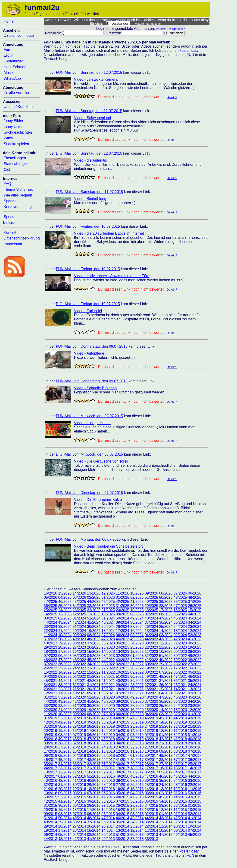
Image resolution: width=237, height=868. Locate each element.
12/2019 (166, 731)
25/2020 (166, 706)
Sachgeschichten (18, 132)
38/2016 (123, 781)
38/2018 (65, 743)
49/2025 (180, 597)
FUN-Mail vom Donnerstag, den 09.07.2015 (92, 346)
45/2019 (166, 718)
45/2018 (123, 739)
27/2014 (79, 826)
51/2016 (94, 776)
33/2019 (180, 722)
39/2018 (50, 743)
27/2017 (166, 764)
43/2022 (123, 660)
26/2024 (151, 627)
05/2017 (166, 772)
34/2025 (79, 606)
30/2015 (65, 805)
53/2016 (195, 793)
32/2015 (195, 801)
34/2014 (137, 822)
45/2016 (180, 776)
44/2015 (180, 797)
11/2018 (137, 751)
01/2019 (50, 718)
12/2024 (195, 631)
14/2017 (195, 768)
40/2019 (79, 722)
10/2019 (195, 731)
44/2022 (108, 660)
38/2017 (166, 760)
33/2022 (108, 664)
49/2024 (137, 618)
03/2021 (180, 693)
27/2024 (137, 627)
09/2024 (79, 635)
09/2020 (79, 714)
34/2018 (123, 743)
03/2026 (79, 597)
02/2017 (50, 776)
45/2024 (195, 618)
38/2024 (137, 622)
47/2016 (151, 776)
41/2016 (79, 781)
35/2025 (65, 606)
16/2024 (137, 631)
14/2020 (166, 710)
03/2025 (50, 618)
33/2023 (151, 643)
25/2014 (108, 826)
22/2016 (195, 785)
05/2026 (50, 597)
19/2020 (94, 710)
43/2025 (108, 602)
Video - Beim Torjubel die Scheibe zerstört (108, 546)
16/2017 (166, 768)
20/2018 (166, 747)
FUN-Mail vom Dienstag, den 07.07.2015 (89, 493)
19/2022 (151, 668)
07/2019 (79, 735)
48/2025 (195, 597)
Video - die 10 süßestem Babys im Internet (109, 233)
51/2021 (123, 676)
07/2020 (108, 714)
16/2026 (50, 593)
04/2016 (137, 793)
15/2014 (94, 830)
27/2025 (180, 606)
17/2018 (50, 751)
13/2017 (50, 772)
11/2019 (180, 731)
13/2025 (65, 614)
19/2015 (65, 810)
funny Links (13, 127)
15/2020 (151, 710)
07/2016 (94, 793)
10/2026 (137, 593)
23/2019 (166, 726)
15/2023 (94, 652)
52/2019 (65, 718)
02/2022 (79, 676)
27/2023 (79, 647)
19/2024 (94, 631)
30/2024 (94, 627)
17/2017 (151, 768)
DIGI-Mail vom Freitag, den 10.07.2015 (88, 304)
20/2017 (108, 768)
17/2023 (65, 652)
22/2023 (151, 647)
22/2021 (65, 689)
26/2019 (123, 726)
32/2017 (94, 764)
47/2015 (137, 797)
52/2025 (137, 597)
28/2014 (65, 826)
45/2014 (137, 818)
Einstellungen (15, 158)
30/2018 (180, 743)
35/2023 (123, 643)
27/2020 (137, 706)
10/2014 (166, 830)
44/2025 (94, 602)
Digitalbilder (13, 61)
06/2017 (151, 772)
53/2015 (50, 797)
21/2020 (65, 710)
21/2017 (94, 768)
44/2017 (79, 760)
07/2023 (50, 656)
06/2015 (94, 814)
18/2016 (94, 789)
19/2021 (108, 689)
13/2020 (180, 710)
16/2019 (108, 731)
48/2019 (123, 718)
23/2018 (123, 747)
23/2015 (166, 805)
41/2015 (65, 801)
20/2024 (79, 631)
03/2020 (166, 714)
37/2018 (79, 743)
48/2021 (166, 676)
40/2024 (108, 622)
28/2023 (65, 647)
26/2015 (123, 805)
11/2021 (65, 693)
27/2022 (195, 664)
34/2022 (94, 664)
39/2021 (137, 681)
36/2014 (108, 822)
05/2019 (108, 735)
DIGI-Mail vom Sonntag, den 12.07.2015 (89, 153)
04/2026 (65, 597)
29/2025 (151, 606)
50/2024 (123, 618)
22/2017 (79, 768)
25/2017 (195, 764)
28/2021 (137, 685)
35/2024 (180, 622)
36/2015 (137, 801)
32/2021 (79, 685)
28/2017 (151, 764)
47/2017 (195, 756)
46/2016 (166, 776)
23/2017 (65, 768)
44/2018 (137, 739)
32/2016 (50, 785)
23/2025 (79, 610)
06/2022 (180, 672)
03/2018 (94, 756)
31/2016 (65, 785)
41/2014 (195, 818)
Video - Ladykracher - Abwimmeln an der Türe (112, 276)
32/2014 (166, 822)
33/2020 (50, 706)
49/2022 (195, 656)
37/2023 (94, 643)
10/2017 (94, 772)
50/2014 (65, 818)
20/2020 (79, 710)
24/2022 (79, 668)
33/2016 (195, 781)
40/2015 (79, 801)
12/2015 (166, 810)
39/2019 (94, 722)
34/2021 (50, 685)
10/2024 (65, 635)
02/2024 (180, 635)
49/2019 (108, 718)
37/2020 (151, 701)
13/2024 (180, 631)
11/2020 (50, 714)
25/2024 (166, 627)
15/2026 (65, 593)
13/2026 (94, 593)
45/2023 (137, 639)
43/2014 (166, 818)
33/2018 (137, 743)
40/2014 (50, 822)
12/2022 (94, 672)
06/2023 (65, 656)
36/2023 (108, 643)
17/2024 (123, 631)
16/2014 (79, 830)
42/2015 (50, 801)
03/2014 (94, 835)
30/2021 (108, 685)
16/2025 (180, 610)
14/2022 (65, 672)
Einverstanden (118, 23)
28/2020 (123, 706)
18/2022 (166, 668)
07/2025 (151, 614)
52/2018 (180, 735)
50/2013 (137, 835)
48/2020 (151, 697)
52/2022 (151, 656)
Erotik (8, 55)
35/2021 (195, 681)
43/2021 (79, 681)
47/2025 (50, 602)
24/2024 (180, 627)
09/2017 (108, 772)
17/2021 (137, 689)
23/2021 (50, 689)
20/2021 (94, 689)
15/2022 (50, 672)
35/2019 (151, 722)
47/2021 (180, 676)
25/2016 (151, 785)
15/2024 (151, 631)
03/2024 (166, 635)
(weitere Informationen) (149, 24)
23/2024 (195, 627)
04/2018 (79, 756)
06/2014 (50, 835)
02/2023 (123, 656)
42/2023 (180, 639)
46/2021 (195, 676)
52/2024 (94, 618)
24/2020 (180, 706)
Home (9, 21)
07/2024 (108, 635)
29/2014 (50, 826)
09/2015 (50, 814)
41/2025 (137, 602)
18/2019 (79, 731)
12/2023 (137, 652)
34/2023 (137, 643)
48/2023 (94, 639)
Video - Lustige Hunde (92, 423)
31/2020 (79, 706)
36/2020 (166, 701)
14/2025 (50, 614)
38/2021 (151, 681)
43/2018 (151, 739)
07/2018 (195, 751)
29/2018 (195, 743)
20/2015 (50, 810)
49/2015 (108, 797)
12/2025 (79, 614)
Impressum (13, 244)
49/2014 (79, 818)
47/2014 (108, 818)
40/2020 (108, 701)
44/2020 (50, 701)
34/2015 (166, 801)
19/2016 (79, 789)
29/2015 (79, 805)
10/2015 (195, 810)
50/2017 (151, 756)
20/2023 (180, 647)
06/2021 (137, 693)
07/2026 (180, 593)
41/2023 (195, 639)
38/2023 (79, 643)
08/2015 (65, 814)
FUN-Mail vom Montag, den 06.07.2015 (88, 539)
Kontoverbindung (18, 207)
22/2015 (180, 805)
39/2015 (94, 801)
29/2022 (166, 664)
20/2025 (123, 610)
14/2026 (79, 593)
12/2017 (65, 772)
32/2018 (151, 743)
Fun (7, 50)
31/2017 (108, 764)
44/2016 (195, 776)
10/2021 (79, 693)
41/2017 (123, 760)
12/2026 (108, 593)
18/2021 (123, 689)
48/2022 (50, 660)
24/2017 (50, 768)
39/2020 (123, 701)
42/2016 (65, 781)
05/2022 (195, 672)
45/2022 (94, 660)
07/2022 (166, 672)
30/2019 (65, 726)
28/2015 (94, 805)
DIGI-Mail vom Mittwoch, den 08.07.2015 (89, 454)
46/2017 (50, 760)
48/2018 (79, 739)
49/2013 (151, 835)
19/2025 (137, 610)
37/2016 (137, 781)
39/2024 (123, 622)
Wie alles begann (18, 195)
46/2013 (180, 835)
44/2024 (50, 622)
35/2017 (50, 764)
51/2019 (79, 718)
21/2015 (195, 805)
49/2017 (166, 756)
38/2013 (123, 839)
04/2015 (123, 814)
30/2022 (151, 664)
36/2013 (151, 839)
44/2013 (50, 839)
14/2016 (151, 789)
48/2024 (151, 618)
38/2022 (195, 660)
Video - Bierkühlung (90, 199)
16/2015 (108, 810)
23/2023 (137, 647)
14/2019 (137, 731)
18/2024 (108, 631)
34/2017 (65, 764)
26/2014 (94, 826)
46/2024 (180, 618)
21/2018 (151, 747)
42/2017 (108, 760)
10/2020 (65, 714)
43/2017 (94, 760)
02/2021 (195, 693)
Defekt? (172, 97)
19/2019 (65, 731)
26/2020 (151, 706)
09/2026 (151, 593)
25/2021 (180, 685)
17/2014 (65, 830)
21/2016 (50, 789)
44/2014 (151, 818)
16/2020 (137, 710)
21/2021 (79, 689)
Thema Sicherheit (18, 189)
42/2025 (123, 602)
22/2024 (50, 631)
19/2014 (195, 826)
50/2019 (94, 718)
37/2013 (137, 839)
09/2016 (65, 793)
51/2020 (108, 697)
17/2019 (94, 731)
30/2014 (195, 822)
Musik (9, 73)
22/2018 (137, 747)
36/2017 (195, 760)
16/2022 (195, 668)
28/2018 (50, 747)
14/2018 (94, 751)
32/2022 (123, 664)
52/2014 (195, 814)
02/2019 (151, 735)
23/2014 (137, 826)
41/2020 (94, 701)
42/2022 (137, 660)
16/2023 (79, 652)
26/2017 (180, 764)
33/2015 (180, 801)
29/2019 (79, 726)
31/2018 (166, 743)
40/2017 (137, 760)
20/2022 (137, 668)
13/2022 (79, 672)
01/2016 (180, 793)
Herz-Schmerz (16, 67)
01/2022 (94, 676)
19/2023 (195, 647)
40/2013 (108, 839)
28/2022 (180, 664)
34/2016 (180, 781)
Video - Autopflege (89, 353)
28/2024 (123, 627)
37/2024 (151, 622)
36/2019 (137, 722)
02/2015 (151, 814)
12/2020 (195, 710)
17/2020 (123, 710)
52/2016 (79, 776)
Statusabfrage (15, 164)
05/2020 (137, 714)
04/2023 (94, 656)
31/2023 (180, 643)
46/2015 (151, 797)
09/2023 (180, 652)
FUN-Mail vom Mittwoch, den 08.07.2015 (89, 416)
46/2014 (123, 818)
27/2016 (123, 785)
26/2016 (137, 785)
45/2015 (166, 797)
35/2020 (180, 701)
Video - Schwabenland (93, 118)
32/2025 (108, 606)
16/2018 (65, 751)
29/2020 (108, 706)
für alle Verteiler (17, 93)
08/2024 (94, 635)
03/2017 (195, 772)
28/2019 (94, 726)
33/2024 (50, 627)
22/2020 (50, 710)
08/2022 (151, 672)
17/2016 (108, 789)
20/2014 (180, 826)
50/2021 (137, 676)
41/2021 (108, 681)
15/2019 (123, 731)
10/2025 (108, 614)
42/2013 (79, 839)
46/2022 (79, 660)
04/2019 (123, 735)
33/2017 (79, 764)
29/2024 (108, 627)
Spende (10, 201)
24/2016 (166, 785)
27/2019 (108, 726)
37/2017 (180, 760)
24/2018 (108, 747)
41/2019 (65, 722)
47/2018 (94, 739)
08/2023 (195, 652)
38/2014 (79, 822)
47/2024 (166, 618)
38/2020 (137, 701)
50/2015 (94, 797)
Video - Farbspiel (88, 311)
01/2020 (195, 714)
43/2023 (166, 639)
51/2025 (151, 597)
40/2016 (94, 781)
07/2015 (79, 814)
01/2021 (50, 697)
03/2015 (137, 814)
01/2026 (108, 597)
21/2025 (108, 610)
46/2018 (108, 739)
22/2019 (180, 726)
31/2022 (137, 664)
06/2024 (123, 635)
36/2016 (151, 781)
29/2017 (137, 764)
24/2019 (151, 726)
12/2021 (50, 693)
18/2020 (108, 710)
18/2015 (79, 810)
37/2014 (94, 822)
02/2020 (180, 714)
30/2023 (195, 643)
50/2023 (65, 639)
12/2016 (180, 789)
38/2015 (108, 801)
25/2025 (50, 610)
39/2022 (180, 660)
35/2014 (123, 822)
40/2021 (123, 681)
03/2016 (151, 793)
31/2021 (94, 685)
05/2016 (123, 793)
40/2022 (166, 660)
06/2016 (108, 793)
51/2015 (79, 797)
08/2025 (137, 614)
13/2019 (151, 731)
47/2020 (166, 697)
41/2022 (151, 660)
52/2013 (108, 835)
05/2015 (108, 814)
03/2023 (108, 656)
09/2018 (166, 751)
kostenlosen (189, 51)
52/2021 (108, 676)
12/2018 (123, 751)
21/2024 (65, 631)
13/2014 (123, 830)
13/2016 (166, 789)
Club (8, 170)
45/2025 (79, 602)
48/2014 (94, 818)
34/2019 (166, 722)
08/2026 (166, 593)
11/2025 (94, 614)
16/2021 (151, 689)
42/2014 (180, 818)
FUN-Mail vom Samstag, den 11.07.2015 (89, 192)
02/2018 (108, 756)
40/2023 (50, 643)
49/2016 (123, 776)
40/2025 (151, 602)
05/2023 (79, 656)
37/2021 (166, 681)
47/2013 (166, 835)
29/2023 (50, 647)
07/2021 (123, 693)
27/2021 (151, 685)
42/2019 (50, 722)
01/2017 (65, 776)
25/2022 (65, 668)
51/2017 (137, 756)
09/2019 (50, 735)
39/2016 (108, 781)
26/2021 (166, 685)
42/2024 (79, 622)
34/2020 (195, 701)
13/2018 (108, 751)
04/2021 (166, 693)
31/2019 (50, 726)
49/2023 (79, 639)
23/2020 (195, 706)
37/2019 (123, 722)
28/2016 (108, 785)
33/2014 (151, 822)
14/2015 (137, 810)
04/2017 (180, 772)
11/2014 (151, 830)
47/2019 (137, 718)
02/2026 (94, 597)
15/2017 (180, 768)
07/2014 (195, 830)
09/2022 (137, 672)
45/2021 (50, 681)
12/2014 (137, 830)
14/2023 (108, 652)
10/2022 (123, 672)
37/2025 (195, 602)
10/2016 (50, 793)
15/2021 (166, 689)
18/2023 (50, 652)
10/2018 (151, 751)
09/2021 (94, 693)
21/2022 (123, 668)
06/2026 (195, 593)
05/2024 (137, 635)
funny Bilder (14, 121)
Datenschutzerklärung (22, 238)
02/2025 (65, 618)
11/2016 (195, 789)
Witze (8, 138)
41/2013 (94, 839)
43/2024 (65, 622)
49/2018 (65, 739)
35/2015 (151, 801)
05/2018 (65, 756)
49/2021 (151, 676)
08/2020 (94, 714)
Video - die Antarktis (90, 160)
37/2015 (123, 801)
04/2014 (79, 835)
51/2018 (195, 735)
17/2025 (166, 610)
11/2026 (123, 593)
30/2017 (123, 764)
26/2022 (50, 668)
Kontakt (10, 232)
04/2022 (50, 676)
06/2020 (123, 714)
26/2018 (79, 747)
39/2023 (65, 643)
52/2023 (195, 635)
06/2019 (94, 735)
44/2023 (151, 639)
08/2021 (108, 693)
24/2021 (195, 685)
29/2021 (123, 685)
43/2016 (50, 781)
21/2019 (195, 726)
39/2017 (151, 760)
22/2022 (108, 668)
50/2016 (108, 776)
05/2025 (180, 614)
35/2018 (108, 743)
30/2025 (137, 606)
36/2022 (65, 664)
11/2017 (79, 772)
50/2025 (166, 597)
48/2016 (137, 776)
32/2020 (65, 706)
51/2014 (50, 818)
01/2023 (137, 656)
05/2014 (65, 835)
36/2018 (94, 743)
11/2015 (180, 810)
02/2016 (166, 793)
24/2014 (123, 826)
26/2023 (94, 647)
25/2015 (137, 805)
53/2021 (65, 697)
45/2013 (195, 835)
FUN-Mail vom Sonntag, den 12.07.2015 (89, 72)
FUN (190, 55)
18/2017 (137, 768)
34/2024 (195, 622)
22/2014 (151, 826)
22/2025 (94, 610)
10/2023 (166, 652)
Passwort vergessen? (170, 29)
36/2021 (180, 681)
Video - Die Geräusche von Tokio (101, 461)
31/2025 (123, 606)
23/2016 (180, 785)
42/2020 (79, 701)
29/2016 (94, 785)
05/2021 (151, 693)
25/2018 (94, 747)
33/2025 (94, 606)
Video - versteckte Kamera (96, 79)
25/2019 (137, 726)
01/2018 (166, 735)
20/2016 (65, 789)
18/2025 (151, 610)
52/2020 (94, 697)
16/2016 (123, 789)
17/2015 (94, 810)
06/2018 (50, 756)
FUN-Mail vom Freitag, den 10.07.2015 (88, 226)
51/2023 (50, 639)
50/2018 (50, 739)
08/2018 (180, 751)
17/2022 (180, 668)
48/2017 (180, 756)
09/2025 (123, 614)
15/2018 (79, 751)
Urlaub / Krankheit (19, 107)
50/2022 (180, 656)
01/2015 (166, 814)
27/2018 (65, 747)
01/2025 (123, 597)
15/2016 (137, 789)
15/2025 (195, 610)
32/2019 (195, 722)
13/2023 (123, 652)
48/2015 (123, 797)
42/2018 (166, 739)
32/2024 (65, 627)
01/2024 (79, 618)
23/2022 (94, 668)
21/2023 (166, 647)
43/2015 (195, 797)
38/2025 (180, 602)
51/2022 (166, 656)
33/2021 (65, 685)
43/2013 (65, 839)
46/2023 (123, 639)
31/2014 (180, 822)
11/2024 (50, 635)
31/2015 (50, 805)
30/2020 (94, 706)
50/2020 (123, 697)
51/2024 (108, 618)
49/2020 (137, 697)
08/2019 (65, 735)
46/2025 (65, 602)
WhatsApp (12, 78)
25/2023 (108, 647)
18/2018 (195, 747)
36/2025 (50, 606)
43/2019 (195, 718)
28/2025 (166, 606)
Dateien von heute (19, 35)
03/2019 (137, 735)
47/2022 (65, 660)
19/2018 (180, 747)
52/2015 (65, 797)
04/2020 (151, 714)
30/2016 (79, 785)
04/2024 (151, 635)
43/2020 (65, 701)
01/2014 (180, 814)
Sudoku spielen (16, 144)
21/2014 (166, 826)
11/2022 (108, 672)
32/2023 (166, 643)
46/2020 (180, 697)
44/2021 (65, 681)
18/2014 (50, 830)
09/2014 (180, 830)
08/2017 (123, 772)
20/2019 (50, 731)
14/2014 (108, 830)
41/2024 (94, 622)
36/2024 (166, 622)
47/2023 (108, 639)
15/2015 (123, 810)
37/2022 (50, 664)
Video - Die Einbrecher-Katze (98, 500)
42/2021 (94, 681)
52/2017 (123, 756)
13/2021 (195, 689)
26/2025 (195, 606)
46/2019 (151, 718)
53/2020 (79, 697)
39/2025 (166, 602)
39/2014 (65, 822)
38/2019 (108, 722)
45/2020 (195, 697)
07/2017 (137, 772)
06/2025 (166, 614)
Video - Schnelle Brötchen (95, 388)
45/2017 (65, 760)
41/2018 (180, 739)
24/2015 (151, 805)
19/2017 (123, 768)
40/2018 (195, 739)
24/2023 (123, 647)
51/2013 (123, 835)
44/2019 (180, 718)
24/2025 (65, 610)
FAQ (7, 184)
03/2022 (65, 676)
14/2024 (166, 631)
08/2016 (79, 793)
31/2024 (79, 627)
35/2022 (79, 664)
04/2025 (195, 614)
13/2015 (151, 810)
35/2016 (166, 781)
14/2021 (180, 689)
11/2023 (151, 652)
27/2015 (108, 805)
